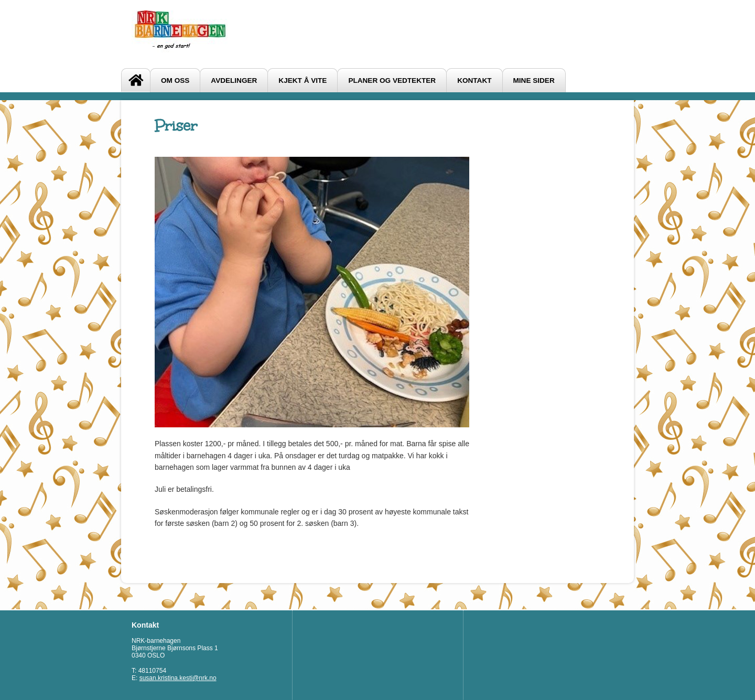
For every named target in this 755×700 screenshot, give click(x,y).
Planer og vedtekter (392, 80)
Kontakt (474, 80)
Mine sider (534, 80)
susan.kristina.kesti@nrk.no (178, 678)
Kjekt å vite (303, 80)
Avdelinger (234, 80)
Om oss (175, 80)
